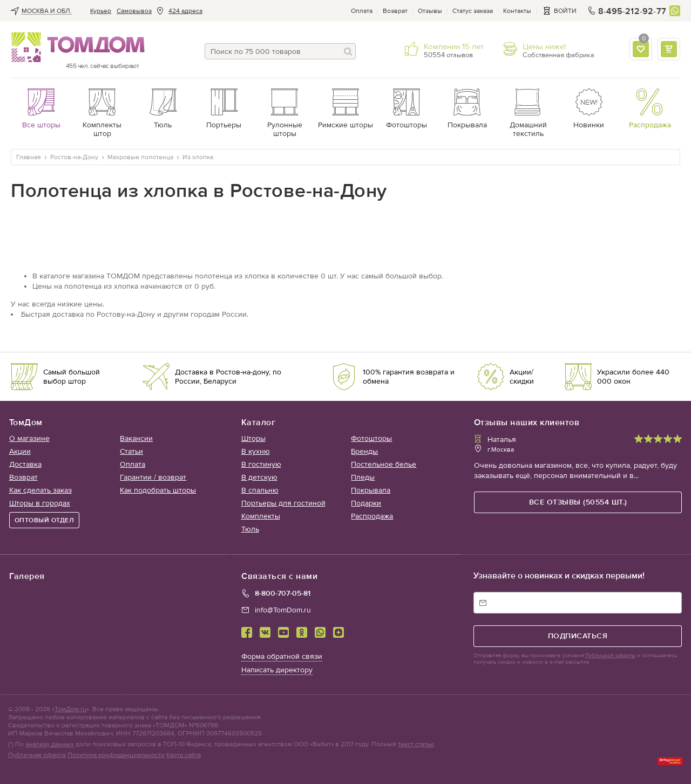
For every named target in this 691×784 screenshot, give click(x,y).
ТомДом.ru (70, 709)
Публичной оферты (610, 656)
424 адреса (185, 11)
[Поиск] (348, 51)
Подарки (366, 503)
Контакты (517, 11)
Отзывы (430, 11)
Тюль (250, 529)
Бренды (364, 451)
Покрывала (371, 490)
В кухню (256, 451)
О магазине (29, 438)
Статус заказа (473, 11)
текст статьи (416, 744)
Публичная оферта (37, 755)
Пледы (363, 477)
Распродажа (372, 516)
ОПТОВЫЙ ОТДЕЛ (45, 520)
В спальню (260, 490)
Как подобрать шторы (158, 490)
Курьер (101, 11)
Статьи (131, 451)
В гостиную (261, 464)
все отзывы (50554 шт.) (578, 502)
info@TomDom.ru (283, 610)
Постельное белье (384, 464)
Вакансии (136, 438)
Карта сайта (184, 755)
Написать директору (277, 670)
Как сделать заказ (40, 490)
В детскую (259, 477)
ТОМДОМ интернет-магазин (75, 47)
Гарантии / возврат (153, 477)
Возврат (395, 11)
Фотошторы (371, 438)
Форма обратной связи (282, 656)
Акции (20, 451)
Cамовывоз (134, 11)
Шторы (253, 438)
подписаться (578, 636)
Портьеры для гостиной (283, 503)
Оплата (362, 11)
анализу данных (50, 744)
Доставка (25, 464)
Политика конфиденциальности (116, 755)
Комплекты (261, 516)
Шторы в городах (40, 503)
